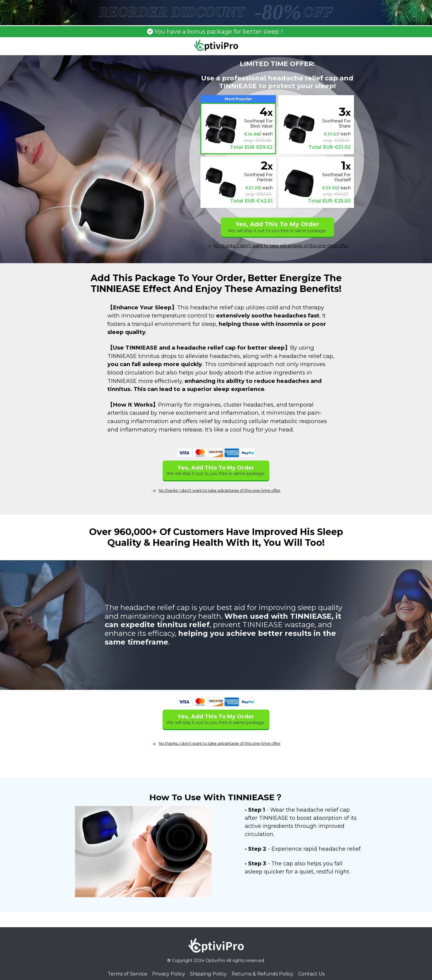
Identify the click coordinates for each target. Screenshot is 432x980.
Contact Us (311, 967)
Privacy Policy (169, 967)
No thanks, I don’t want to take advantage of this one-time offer (277, 246)
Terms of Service (127, 967)
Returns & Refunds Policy (262, 967)
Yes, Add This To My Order (277, 227)
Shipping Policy (208, 967)
